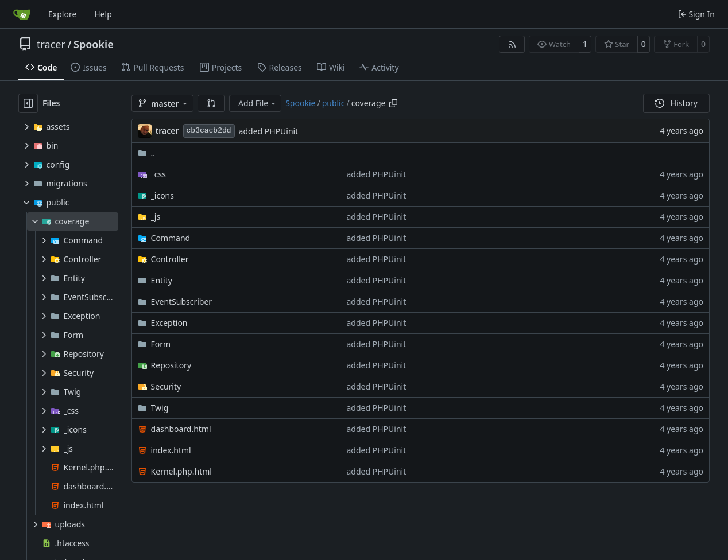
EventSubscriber (182, 302)
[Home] (22, 14)
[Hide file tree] (28, 103)
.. (147, 153)
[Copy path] (393, 103)
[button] (211, 103)
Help (103, 14)
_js (156, 217)
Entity (162, 280)
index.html (171, 450)
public (334, 103)
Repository (171, 365)
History (676, 103)
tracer (51, 44)
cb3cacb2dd (209, 131)
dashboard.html (181, 429)
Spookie (94, 44)
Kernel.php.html (181, 471)
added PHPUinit (269, 131)
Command (171, 238)
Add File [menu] (258, 103)
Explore (62, 14)
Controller (170, 259)
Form (161, 344)
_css (158, 174)
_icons (162, 195)
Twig (160, 408)
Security (166, 386)
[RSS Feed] (512, 44)
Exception (169, 323)
